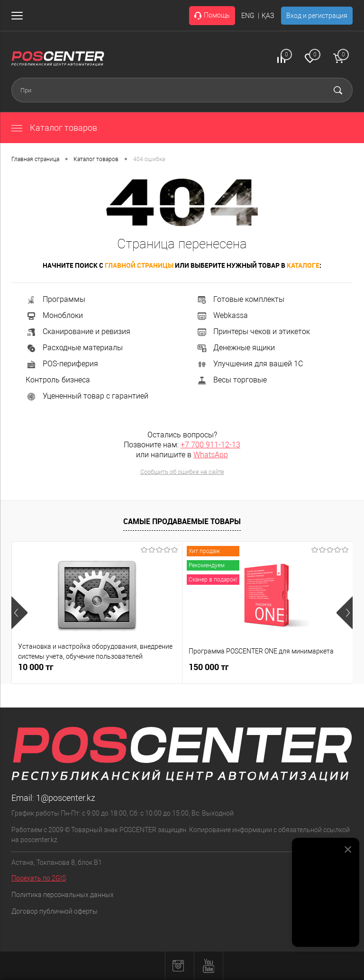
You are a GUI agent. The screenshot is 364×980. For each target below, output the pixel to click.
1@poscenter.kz (66, 798)
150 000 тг (209, 667)
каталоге (303, 265)
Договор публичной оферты (55, 911)
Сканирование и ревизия (78, 331)
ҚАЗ (268, 16)
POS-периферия (62, 364)
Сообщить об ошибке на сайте (182, 472)
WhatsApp (211, 455)
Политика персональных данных (63, 895)
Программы (55, 299)
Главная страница (35, 159)
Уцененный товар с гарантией (87, 396)
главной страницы (139, 265)
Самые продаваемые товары (182, 521)
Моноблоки (54, 315)
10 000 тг (36, 667)
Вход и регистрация (317, 16)
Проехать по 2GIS (39, 878)
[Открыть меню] (19, 16)
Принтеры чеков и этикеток (253, 331)
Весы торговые (232, 380)
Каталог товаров (54, 128)
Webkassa (222, 315)
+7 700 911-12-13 (210, 445)
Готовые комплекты (240, 299)
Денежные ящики (236, 348)
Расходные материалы (74, 348)
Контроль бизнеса (58, 380)
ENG (248, 16)
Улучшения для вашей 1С (250, 364)
